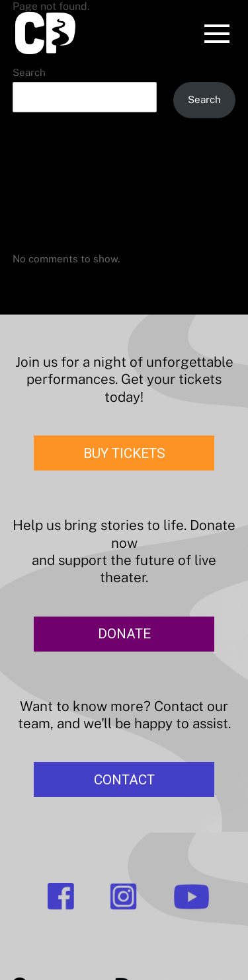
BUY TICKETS (124, 453)
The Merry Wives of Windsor (79, 175)
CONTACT (124, 780)
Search (29, 72)
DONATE (124, 634)
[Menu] (217, 36)
